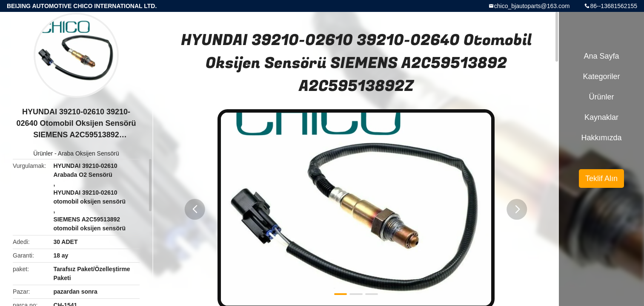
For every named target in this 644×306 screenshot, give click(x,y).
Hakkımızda (601, 138)
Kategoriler (601, 76)
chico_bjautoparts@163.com (532, 6)
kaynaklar (601, 117)
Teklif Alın (601, 178)
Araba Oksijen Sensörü (89, 153)
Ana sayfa (601, 56)
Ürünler (43, 153)
